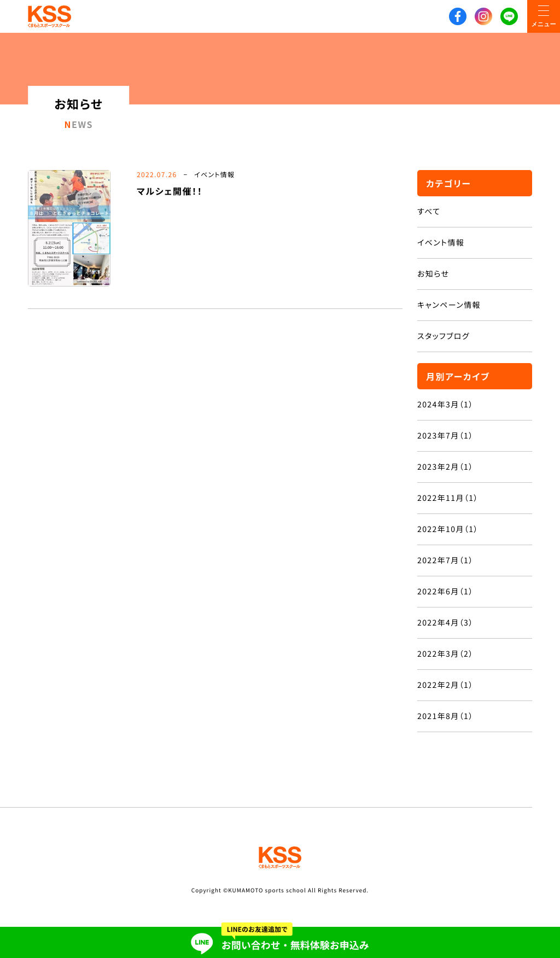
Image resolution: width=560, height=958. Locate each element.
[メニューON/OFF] (544, 16)
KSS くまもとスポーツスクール (49, 16)
